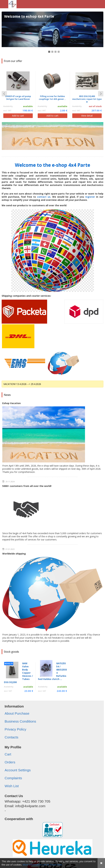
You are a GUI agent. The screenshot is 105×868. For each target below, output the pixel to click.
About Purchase (17, 713)
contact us (44, 197)
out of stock (95, 106)
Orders (10, 762)
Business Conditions (20, 721)
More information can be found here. (42, 865)
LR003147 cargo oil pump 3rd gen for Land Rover (18, 98)
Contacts (11, 737)
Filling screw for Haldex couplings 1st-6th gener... (52, 98)
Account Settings (18, 770)
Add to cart (18, 116)
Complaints (13, 778)
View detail (87, 116)
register (90, 197)
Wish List (12, 786)
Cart (8, 754)
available (28, 106)
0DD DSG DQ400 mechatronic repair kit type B (87, 99)
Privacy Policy (15, 729)
